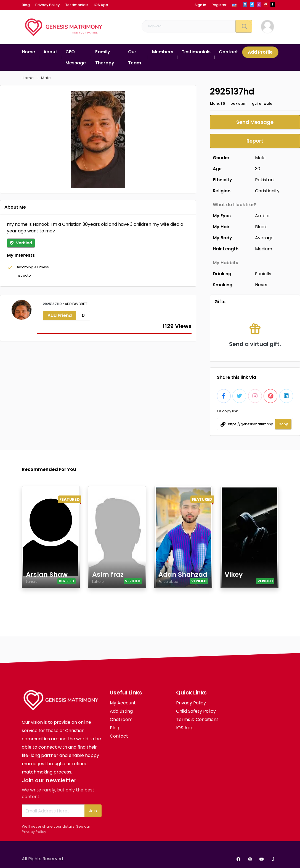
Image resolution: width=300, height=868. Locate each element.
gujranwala (262, 103)
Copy (283, 424)
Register (219, 5)
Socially (263, 274)
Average (264, 238)
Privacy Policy (34, 832)
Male (46, 78)
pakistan (238, 103)
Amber (263, 216)
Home (28, 78)
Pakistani (265, 180)
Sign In (200, 5)
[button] (234, 5)
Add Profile (260, 52)
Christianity (267, 191)
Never (261, 285)
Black (261, 227)
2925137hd (53, 304)
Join (93, 811)
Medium (264, 249)
